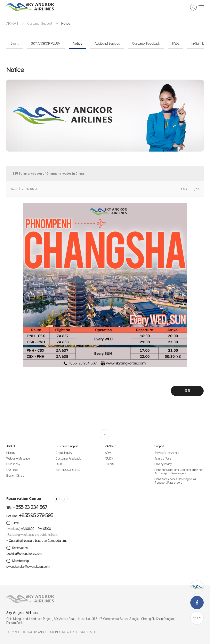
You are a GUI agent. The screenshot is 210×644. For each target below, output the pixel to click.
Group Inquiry (64, 453)
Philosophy (13, 464)
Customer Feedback (68, 459)
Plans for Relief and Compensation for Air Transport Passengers (179, 472)
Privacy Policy (163, 464)
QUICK (109, 459)
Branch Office (15, 476)
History (11, 453)
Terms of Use (163, 459)
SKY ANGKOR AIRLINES (47, 632)
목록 (187, 391)
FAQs (59, 464)
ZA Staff (110, 446)
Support (159, 446)
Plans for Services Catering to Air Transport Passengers (175, 481)
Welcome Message (18, 459)
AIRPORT (12, 24)
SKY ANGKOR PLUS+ (69, 470)
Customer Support (40, 24)
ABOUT (11, 446)
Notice (66, 24)
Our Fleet (12, 470)
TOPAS (110, 464)
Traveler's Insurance (167, 453)
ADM (108, 453)
